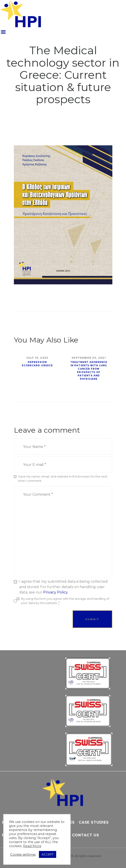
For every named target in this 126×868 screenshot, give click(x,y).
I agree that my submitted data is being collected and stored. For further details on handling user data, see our (63, 587)
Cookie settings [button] (23, 855)
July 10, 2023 (37, 358)
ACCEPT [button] (48, 854)
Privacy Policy (56, 592)
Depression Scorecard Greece (37, 364)
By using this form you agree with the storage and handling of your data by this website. (65, 601)
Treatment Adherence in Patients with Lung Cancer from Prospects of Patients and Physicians (89, 371)
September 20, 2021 (89, 358)
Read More (32, 846)
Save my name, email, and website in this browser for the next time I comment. (63, 479)
